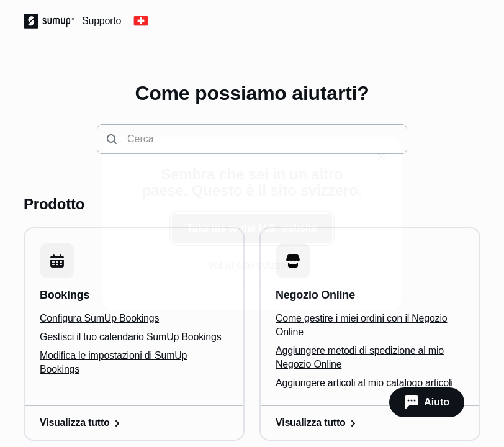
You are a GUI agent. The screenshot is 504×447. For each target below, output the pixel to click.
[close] (381, 156)
